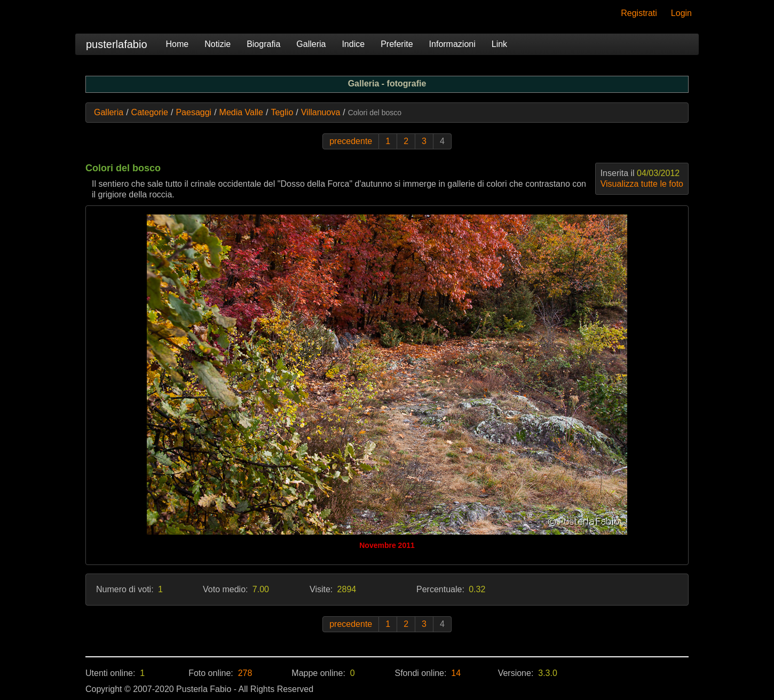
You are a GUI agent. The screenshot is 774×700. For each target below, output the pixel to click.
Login (681, 13)
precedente (351, 141)
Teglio (282, 112)
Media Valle (241, 112)
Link (499, 44)
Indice (353, 44)
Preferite (397, 44)
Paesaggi (194, 112)
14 (456, 673)
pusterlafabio (117, 44)
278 (245, 673)
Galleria (311, 44)
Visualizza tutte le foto (642, 184)
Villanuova (321, 112)
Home (177, 44)
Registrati (639, 13)
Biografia (263, 44)
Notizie (218, 44)
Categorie (150, 112)
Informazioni (452, 44)
